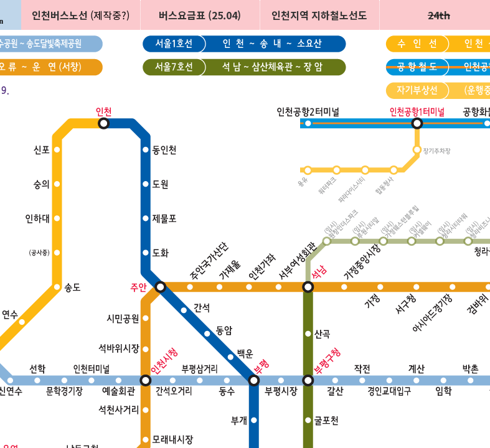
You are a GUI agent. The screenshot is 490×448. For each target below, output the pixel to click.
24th (439, 15)
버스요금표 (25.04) (200, 15)
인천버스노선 (60, 15)
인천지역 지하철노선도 (319, 15)
